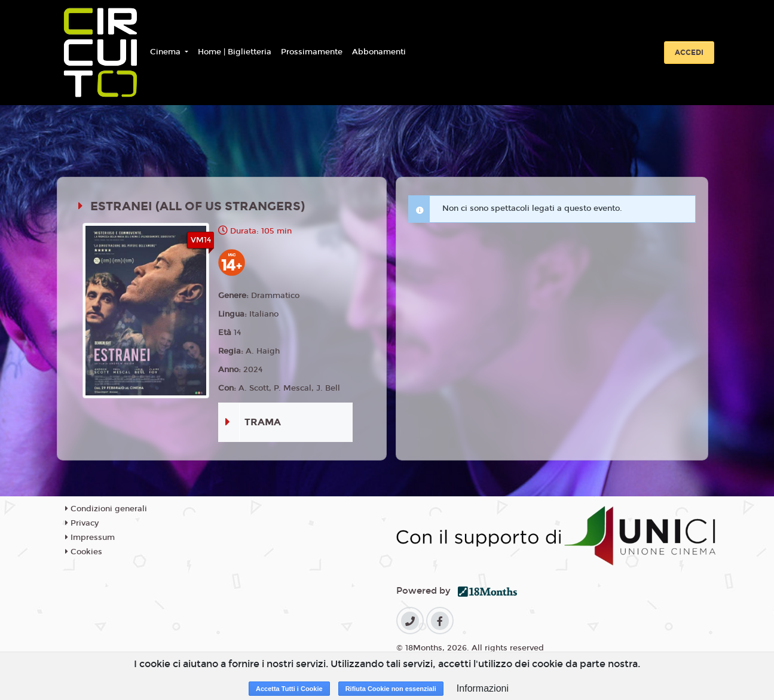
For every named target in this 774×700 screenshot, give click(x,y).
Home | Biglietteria (235, 52)
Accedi (689, 53)
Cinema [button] (166, 52)
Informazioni (483, 688)
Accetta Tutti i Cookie (289, 689)
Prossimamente (312, 52)
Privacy (82, 523)
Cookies (84, 552)
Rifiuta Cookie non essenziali (391, 689)
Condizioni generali (106, 509)
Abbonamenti (379, 52)
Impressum (90, 538)
